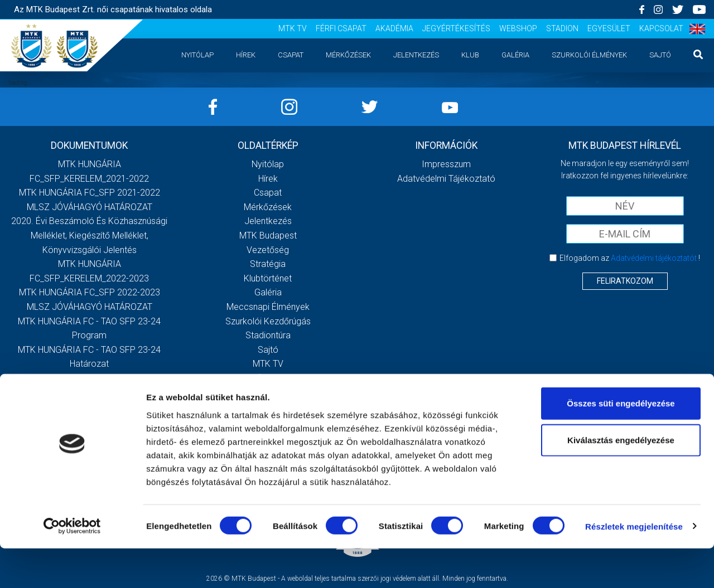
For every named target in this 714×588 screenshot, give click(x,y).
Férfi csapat (341, 28)
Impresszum (446, 164)
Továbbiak (89, 383)
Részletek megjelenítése (634, 566)
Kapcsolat (661, 28)
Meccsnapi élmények (268, 307)
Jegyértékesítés (456, 28)
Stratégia (268, 264)
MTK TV (293, 28)
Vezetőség (268, 250)
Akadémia (394, 28)
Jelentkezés (416, 55)
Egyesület (609, 28)
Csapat (291, 55)
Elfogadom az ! (630, 258)
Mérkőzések (348, 55)
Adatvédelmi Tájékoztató (446, 179)
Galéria (515, 55)
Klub (470, 55)
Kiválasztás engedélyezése (621, 480)
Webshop (518, 28)
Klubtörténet (268, 278)
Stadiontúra (268, 335)
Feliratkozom (625, 281)
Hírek (246, 55)
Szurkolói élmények (589, 55)
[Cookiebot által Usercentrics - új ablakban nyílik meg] (72, 566)
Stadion (562, 28)
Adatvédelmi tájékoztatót (654, 258)
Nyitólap (197, 55)
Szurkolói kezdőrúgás (268, 321)
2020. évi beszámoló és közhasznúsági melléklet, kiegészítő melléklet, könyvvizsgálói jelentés (89, 235)
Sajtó (660, 55)
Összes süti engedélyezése (621, 443)
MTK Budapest (268, 235)
